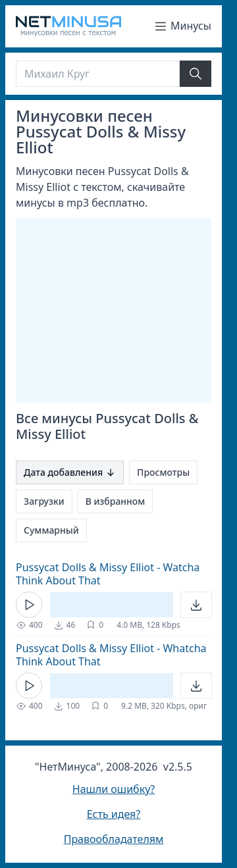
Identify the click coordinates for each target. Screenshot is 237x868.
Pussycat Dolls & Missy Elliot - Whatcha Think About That (111, 655)
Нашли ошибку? (114, 789)
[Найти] (196, 74)
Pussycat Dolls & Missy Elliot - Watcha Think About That (108, 574)
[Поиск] (98, 74)
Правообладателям (114, 839)
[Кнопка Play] (29, 605)
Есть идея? (114, 814)
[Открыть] (196, 605)
